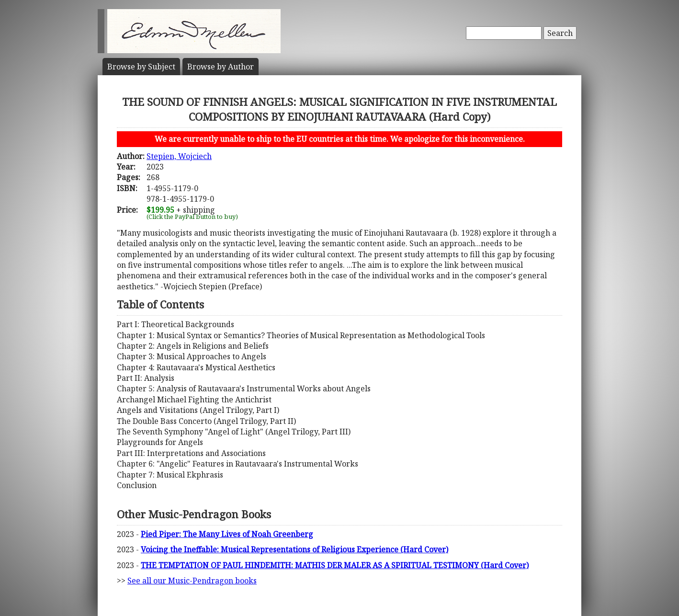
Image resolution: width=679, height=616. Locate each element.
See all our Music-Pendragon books (192, 581)
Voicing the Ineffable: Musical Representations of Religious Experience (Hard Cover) (294, 549)
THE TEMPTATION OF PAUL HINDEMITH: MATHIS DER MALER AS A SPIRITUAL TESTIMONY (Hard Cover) (335, 565)
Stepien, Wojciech (179, 156)
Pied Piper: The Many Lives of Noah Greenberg (227, 534)
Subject (141, 67)
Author (221, 67)
